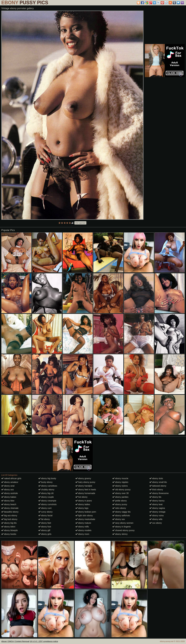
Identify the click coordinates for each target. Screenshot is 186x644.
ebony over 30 (121, 493)
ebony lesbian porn (86, 512)
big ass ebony (9, 516)
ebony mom (82, 534)
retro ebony (119, 508)
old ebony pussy (121, 490)
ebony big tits (9, 523)
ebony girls (45, 534)
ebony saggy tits (121, 512)
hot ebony (82, 497)
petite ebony (120, 501)
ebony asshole (10, 493)
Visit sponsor (80, 223)
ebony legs (82, 508)
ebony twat (156, 504)
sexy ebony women (123, 523)
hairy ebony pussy (85, 482)
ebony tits (155, 497)
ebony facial (45, 516)
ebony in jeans (84, 501)
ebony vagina (157, 508)
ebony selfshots (121, 516)
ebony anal (8, 486)
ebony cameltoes (48, 486)
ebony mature (83, 523)
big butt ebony (9, 519)
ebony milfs (82, 527)
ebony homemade (85, 493)
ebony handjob (84, 486)
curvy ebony (46, 512)
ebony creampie (47, 501)
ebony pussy (120, 504)
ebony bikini (8, 527)
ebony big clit (46, 493)
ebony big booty (47, 478)
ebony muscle (120, 478)
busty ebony (46, 482)
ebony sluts (156, 478)
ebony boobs (9, 534)
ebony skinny (120, 534)
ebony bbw (8, 501)
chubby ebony (46, 490)
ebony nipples (120, 482)
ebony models (83, 530)
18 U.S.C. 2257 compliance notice (44, 641)
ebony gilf (44, 530)
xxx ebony (156, 523)
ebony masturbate (85, 519)
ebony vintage (157, 512)
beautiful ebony (10, 512)
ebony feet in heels (86, 490)
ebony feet (45, 523)
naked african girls (11, 478)
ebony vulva (157, 516)
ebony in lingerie (121, 527)
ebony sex (119, 519)
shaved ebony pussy (123, 530)
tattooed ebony (158, 486)
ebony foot (45, 527)
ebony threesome (159, 493)
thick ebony (156, 490)
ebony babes (9, 497)
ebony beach (9, 504)
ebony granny (83, 478)
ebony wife (156, 519)
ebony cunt (45, 508)
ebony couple (46, 497)
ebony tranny (157, 501)
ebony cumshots (47, 504)
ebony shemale (10, 508)
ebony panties (120, 497)
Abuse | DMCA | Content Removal (15, 641)
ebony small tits (158, 482)
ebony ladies (83, 504)
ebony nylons (120, 486)
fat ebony (44, 519)
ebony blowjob (9, 530)
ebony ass (8, 490)
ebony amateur (10, 482)
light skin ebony (84, 516)
